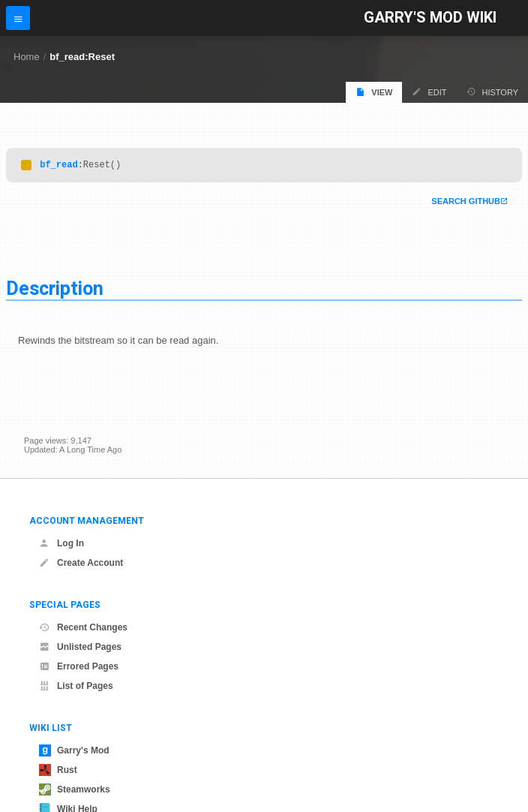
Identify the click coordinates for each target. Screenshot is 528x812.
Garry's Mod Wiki (430, 18)
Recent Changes (83, 627)
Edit (429, 92)
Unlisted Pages (80, 647)
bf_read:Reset (82, 57)
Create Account (81, 563)
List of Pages (76, 686)
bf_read (58, 166)
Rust (58, 770)
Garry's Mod (74, 750)
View (374, 92)
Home (27, 57)
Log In (61, 543)
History (493, 92)
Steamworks (75, 789)
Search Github (466, 203)
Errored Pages (79, 666)
